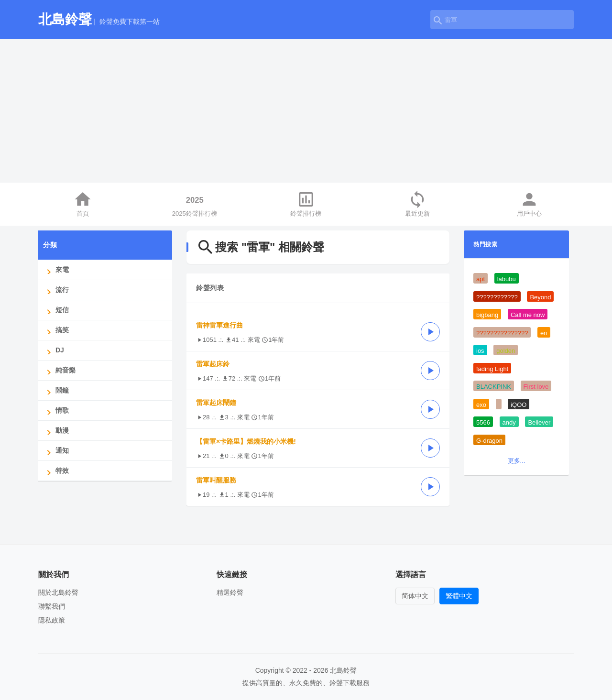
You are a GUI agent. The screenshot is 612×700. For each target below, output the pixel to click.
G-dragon (489, 441)
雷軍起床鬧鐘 (216, 403)
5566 (483, 422)
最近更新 (417, 203)
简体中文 (415, 596)
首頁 (83, 203)
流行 (56, 290)
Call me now (528, 315)
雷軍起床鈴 (213, 364)
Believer (539, 422)
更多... (517, 461)
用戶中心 (529, 203)
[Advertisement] (306, 111)
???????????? (497, 297)
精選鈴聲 (230, 592)
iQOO (519, 405)
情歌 (56, 410)
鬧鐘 (56, 390)
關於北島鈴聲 (58, 592)
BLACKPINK (494, 387)
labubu (507, 279)
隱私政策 (52, 620)
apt (481, 279)
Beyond (540, 297)
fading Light (492, 369)
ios (480, 351)
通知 (56, 451)
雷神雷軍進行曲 (219, 325)
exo (481, 405)
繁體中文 (459, 596)
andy (509, 422)
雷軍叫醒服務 (216, 480)
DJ (54, 350)
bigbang (487, 315)
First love (536, 387)
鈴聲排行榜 (306, 203)
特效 (56, 471)
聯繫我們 (52, 606)
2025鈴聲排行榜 (195, 203)
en (544, 333)
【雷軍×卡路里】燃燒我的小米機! (246, 441)
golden (506, 351)
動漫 (56, 431)
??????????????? (502, 333)
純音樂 (59, 370)
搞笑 (56, 330)
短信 (56, 310)
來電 (56, 270)
